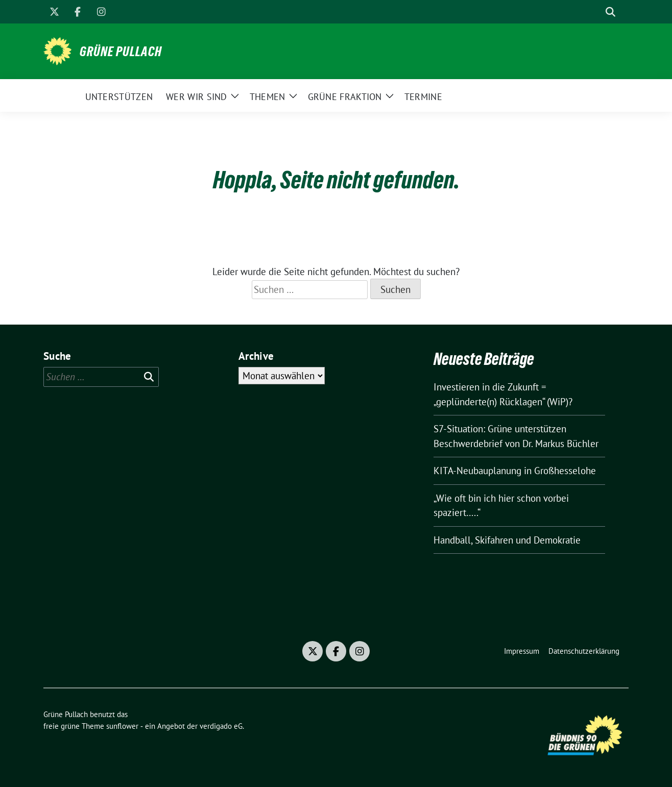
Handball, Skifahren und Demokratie (507, 540)
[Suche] (596, 12)
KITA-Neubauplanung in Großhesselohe (515, 471)
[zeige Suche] (610, 12)
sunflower (122, 726)
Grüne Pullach (121, 52)
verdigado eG (221, 726)
